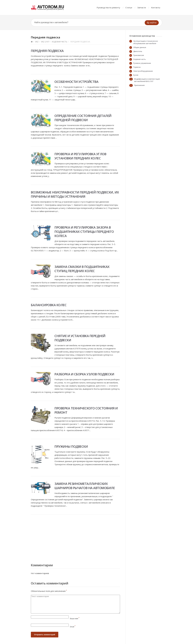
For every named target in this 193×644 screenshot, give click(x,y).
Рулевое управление (142, 63)
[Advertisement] (75, 538)
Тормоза (137, 67)
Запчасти (142, 7)
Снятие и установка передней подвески (80, 338)
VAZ (37, 42)
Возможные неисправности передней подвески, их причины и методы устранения (75, 194)
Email (73, 627)
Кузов (136, 75)
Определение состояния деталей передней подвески (83, 118)
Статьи (129, 7)
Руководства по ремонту (108, 7)
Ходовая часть (59, 42)
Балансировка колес (49, 305)
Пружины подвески (71, 446)
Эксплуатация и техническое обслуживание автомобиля (146, 42)
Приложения (139, 85)
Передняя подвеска (47, 51)
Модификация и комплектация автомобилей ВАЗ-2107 (147, 80)
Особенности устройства (76, 82)
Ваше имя (75, 618)
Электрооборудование (143, 71)
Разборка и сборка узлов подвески (84, 374)
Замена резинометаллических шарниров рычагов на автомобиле (85, 486)
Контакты (156, 7)
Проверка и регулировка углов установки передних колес (80, 156)
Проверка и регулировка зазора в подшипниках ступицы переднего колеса (84, 232)
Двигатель (138, 51)
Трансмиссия (139, 55)
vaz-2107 (45, 42)
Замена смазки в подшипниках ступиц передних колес (82, 269)
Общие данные (140, 47)
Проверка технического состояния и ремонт (86, 410)
